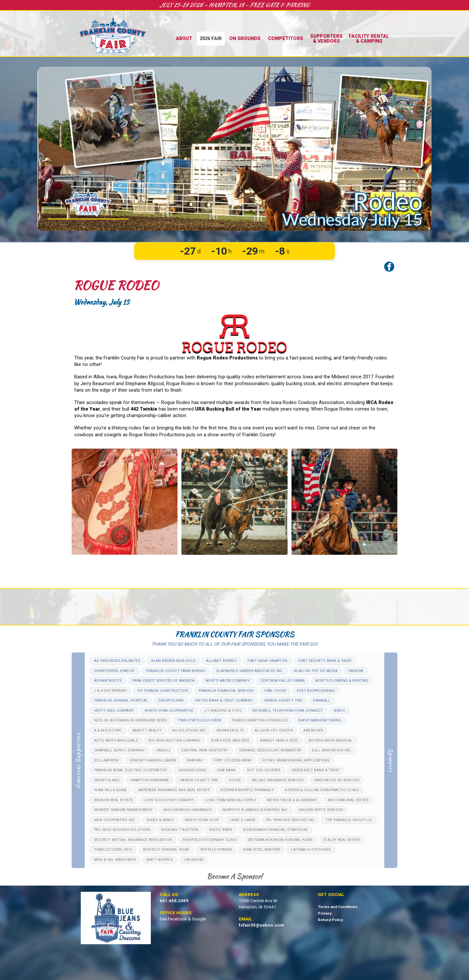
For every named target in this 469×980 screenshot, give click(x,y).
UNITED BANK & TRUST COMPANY (224, 700)
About (184, 39)
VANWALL (322, 700)
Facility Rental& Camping (369, 39)
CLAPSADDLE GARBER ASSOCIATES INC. (250, 671)
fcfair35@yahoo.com (261, 925)
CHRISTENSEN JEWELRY (115, 671)
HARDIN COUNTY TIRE (283, 700)
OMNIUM (356, 671)
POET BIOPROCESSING (316, 691)
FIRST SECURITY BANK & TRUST (325, 661)
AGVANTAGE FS (108, 681)
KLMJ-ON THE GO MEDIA (316, 671)
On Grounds (245, 39)
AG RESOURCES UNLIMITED (117, 661)
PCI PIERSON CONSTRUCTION (163, 691)
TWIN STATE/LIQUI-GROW (199, 720)
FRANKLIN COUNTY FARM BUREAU (176, 671)
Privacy (325, 913)
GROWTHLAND (171, 700)
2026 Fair (211, 39)
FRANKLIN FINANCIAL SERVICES (226, 691)
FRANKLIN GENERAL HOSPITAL (121, 700)
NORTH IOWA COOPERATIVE (169, 711)
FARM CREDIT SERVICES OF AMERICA (163, 681)
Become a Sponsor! (234, 876)
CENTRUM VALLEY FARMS (283, 681)
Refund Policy (330, 920)
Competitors (286, 39)
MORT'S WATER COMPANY (228, 681)
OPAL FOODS (275, 691)
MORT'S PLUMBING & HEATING (342, 681)
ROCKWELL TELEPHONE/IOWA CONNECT (288, 711)
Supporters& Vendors (326, 39)
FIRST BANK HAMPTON (267, 661)
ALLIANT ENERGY (221, 661)
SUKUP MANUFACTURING (320, 720)
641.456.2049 (174, 901)
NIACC (339, 711)
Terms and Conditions (338, 907)
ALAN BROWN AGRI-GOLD (173, 661)
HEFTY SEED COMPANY (114, 711)
